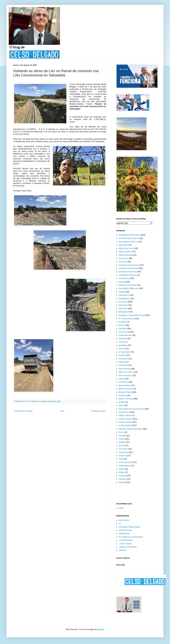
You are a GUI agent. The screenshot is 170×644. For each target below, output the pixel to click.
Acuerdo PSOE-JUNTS (129, 238)
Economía (123, 302)
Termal (121, 446)
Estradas (122, 329)
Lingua (121, 379)
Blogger (101, 629)
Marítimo (122, 395)
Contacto (122, 550)
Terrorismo (123, 449)
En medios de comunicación (131, 537)
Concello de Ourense (128, 272)
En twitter (123, 322)
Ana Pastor (123, 258)
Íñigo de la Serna (126, 372)
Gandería (123, 339)
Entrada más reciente (23, 411)
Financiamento (125, 335)
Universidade (124, 466)
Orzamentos (124, 412)
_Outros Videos (125, 544)
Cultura (122, 282)
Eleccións (123, 309)
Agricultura (123, 245)
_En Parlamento (126, 540)
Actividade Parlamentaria (129, 235)
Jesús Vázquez (125, 375)
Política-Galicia (125, 425)
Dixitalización (124, 299)
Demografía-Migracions (129, 288)
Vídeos (122, 472)
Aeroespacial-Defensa (128, 242)
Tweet (121, 459)
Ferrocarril (123, 332)
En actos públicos (126, 319)
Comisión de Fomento (128, 268)
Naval (121, 405)
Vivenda (122, 476)
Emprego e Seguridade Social (132, 315)
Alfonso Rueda (125, 255)
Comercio (123, 262)
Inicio (62, 411)
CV (120, 523)
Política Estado (125, 422)
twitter (121, 508)
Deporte (122, 292)
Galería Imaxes (125, 530)
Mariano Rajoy (125, 392)
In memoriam (124, 352)
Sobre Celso (124, 520)
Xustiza (122, 482)
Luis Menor (123, 382)
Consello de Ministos (128, 275)
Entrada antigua (98, 411)
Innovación (123, 359)
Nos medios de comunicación (131, 409)
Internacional (124, 369)
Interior (122, 362)
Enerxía (122, 325)
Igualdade (123, 345)
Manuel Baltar (125, 385)
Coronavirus (124, 278)
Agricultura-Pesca (126, 248)
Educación (123, 305)
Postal (121, 439)
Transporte (123, 452)
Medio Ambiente (126, 399)
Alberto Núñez (125, 252)
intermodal (123, 365)
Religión (122, 442)
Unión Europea (125, 462)
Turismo (122, 456)
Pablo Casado (125, 415)
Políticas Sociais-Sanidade (130, 429)
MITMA (122, 402)
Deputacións (124, 295)
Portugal (122, 436)
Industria (122, 355)
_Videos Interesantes (128, 547)
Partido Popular (125, 419)
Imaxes (122, 349)
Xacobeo (122, 479)
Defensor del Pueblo (127, 285)
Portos (121, 432)
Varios (121, 469)
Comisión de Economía (129, 265)
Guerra (122, 342)
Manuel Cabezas (126, 389)
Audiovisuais (124, 533)
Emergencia (124, 312)
